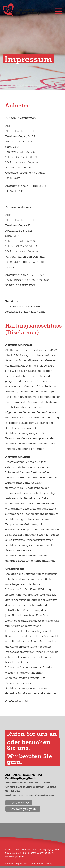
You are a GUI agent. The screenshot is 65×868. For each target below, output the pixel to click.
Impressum (21, 864)
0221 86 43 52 (19, 803)
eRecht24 (21, 701)
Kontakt (9, 864)
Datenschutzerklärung (41, 864)
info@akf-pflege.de (25, 162)
